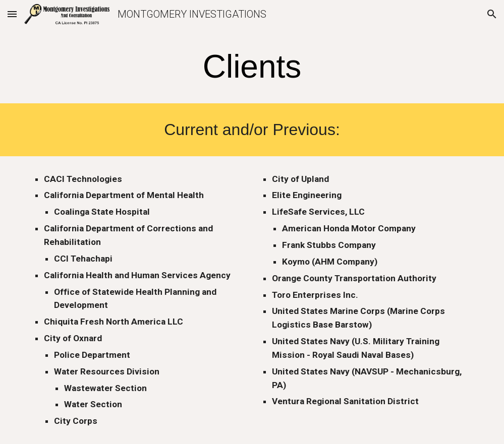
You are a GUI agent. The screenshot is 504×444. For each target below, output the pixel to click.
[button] (12, 14)
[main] (252, 67)
